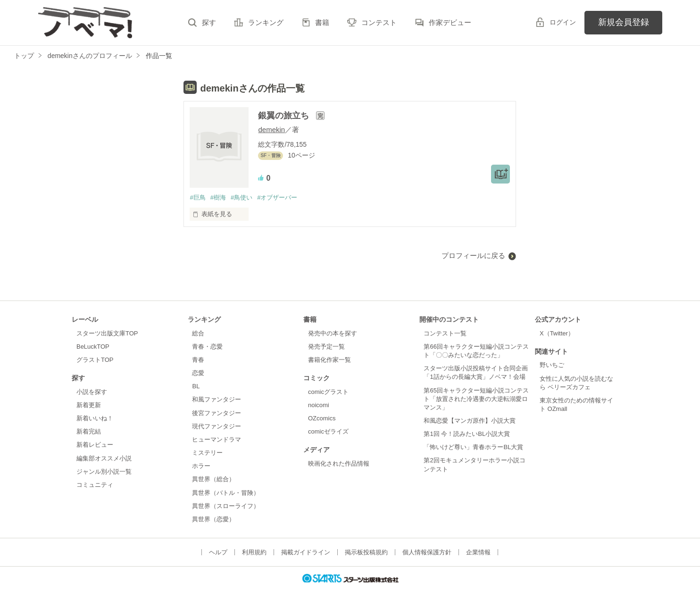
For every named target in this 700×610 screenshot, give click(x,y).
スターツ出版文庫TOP (107, 333)
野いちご (552, 365)
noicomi (319, 405)
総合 (198, 333)
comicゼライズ (328, 431)
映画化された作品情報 (339, 464)
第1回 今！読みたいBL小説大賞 (467, 434)
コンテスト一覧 (445, 333)
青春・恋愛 (207, 347)
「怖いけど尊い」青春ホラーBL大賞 (473, 447)
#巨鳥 (197, 197)
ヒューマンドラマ (217, 439)
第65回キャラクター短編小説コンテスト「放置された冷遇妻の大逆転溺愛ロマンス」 (476, 399)
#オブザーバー (277, 197)
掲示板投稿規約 (366, 552)
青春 (198, 360)
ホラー (201, 466)
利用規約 (254, 552)
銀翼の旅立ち (285, 116)
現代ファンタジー (217, 426)
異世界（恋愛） (213, 519)
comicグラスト (328, 392)
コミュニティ (95, 485)
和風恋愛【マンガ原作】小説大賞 (470, 421)
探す (209, 22)
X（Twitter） (557, 333)
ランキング (266, 22)
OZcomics (322, 418)
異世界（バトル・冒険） (226, 493)
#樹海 (218, 197)
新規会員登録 (624, 22)
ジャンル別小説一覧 (104, 472)
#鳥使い (242, 197)
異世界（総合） (213, 479)
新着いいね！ (95, 418)
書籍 (322, 22)
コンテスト (379, 22)
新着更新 (89, 405)
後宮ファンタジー (217, 413)
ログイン (563, 22)
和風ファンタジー (217, 399)
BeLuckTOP (93, 347)
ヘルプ (218, 552)
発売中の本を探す (333, 333)
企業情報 (478, 552)
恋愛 (198, 373)
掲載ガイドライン (306, 552)
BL (196, 386)
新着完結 (89, 431)
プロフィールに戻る (473, 255)
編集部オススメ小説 (104, 458)
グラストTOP (95, 360)
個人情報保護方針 (427, 552)
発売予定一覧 (326, 347)
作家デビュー (450, 22)
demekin (271, 130)
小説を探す (92, 392)
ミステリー (207, 453)
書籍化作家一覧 (329, 360)
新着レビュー (95, 445)
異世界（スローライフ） (226, 506)
